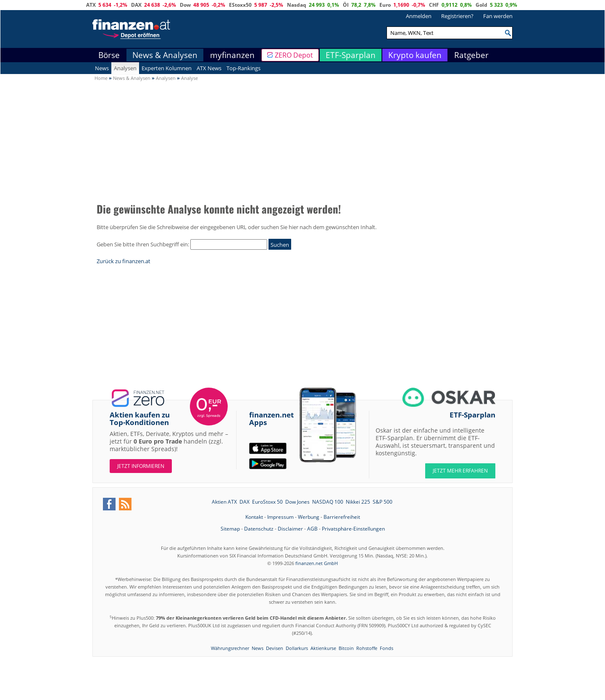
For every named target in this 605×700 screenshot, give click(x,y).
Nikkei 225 (358, 502)
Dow (185, 5)
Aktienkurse (323, 648)
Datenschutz (259, 529)
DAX (136, 5)
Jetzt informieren (141, 466)
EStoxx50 (240, 5)
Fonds (387, 648)
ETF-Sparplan (351, 55)
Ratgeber (471, 55)
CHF (434, 5)
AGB (312, 529)
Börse (109, 55)
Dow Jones (297, 502)
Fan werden (498, 16)
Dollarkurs (297, 648)
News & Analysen (165, 55)
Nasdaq (297, 5)
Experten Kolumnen (167, 68)
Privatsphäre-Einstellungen (353, 529)
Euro (385, 5)
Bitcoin (346, 648)
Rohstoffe (367, 648)
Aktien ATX (224, 502)
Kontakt (254, 517)
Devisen (275, 648)
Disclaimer (290, 529)
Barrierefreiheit (342, 517)
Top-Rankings (243, 68)
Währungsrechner (230, 648)
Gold (481, 5)
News (102, 68)
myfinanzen (232, 55)
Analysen (125, 68)
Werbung (309, 517)
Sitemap (230, 529)
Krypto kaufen (415, 55)
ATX (91, 5)
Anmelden (419, 16)
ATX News (209, 68)
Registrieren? (457, 16)
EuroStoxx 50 (267, 502)
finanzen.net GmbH (317, 563)
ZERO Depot (294, 55)
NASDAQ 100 (328, 502)
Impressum (280, 517)
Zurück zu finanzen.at (124, 261)
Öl (346, 5)
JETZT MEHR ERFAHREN (460, 471)
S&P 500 (383, 502)
